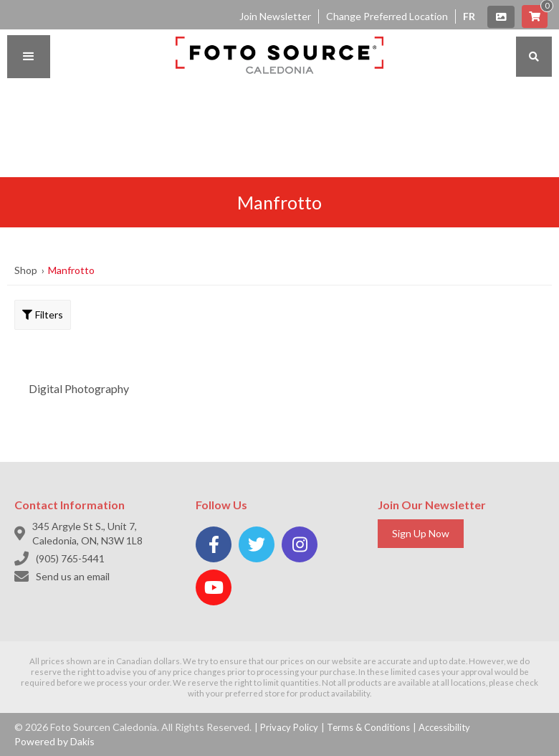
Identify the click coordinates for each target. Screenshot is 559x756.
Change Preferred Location (387, 16)
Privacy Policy (289, 727)
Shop (26, 270)
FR (469, 16)
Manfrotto (71, 270)
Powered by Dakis (54, 741)
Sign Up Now (421, 533)
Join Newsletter (275, 16)
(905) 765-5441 (70, 558)
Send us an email (73, 576)
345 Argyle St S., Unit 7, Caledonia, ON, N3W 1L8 (87, 533)
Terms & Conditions (368, 727)
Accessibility (444, 727)
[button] (29, 57)
